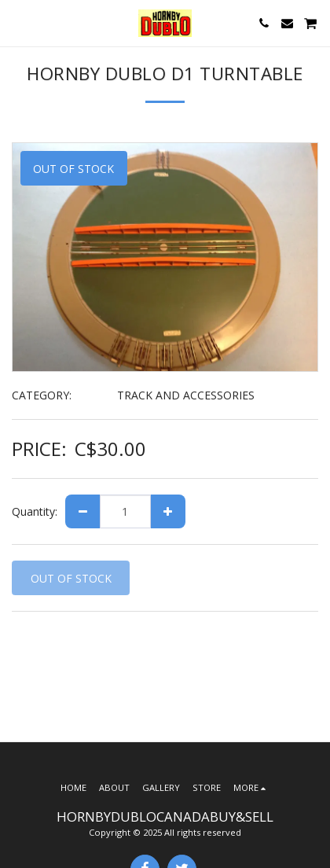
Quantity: (35, 511)
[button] (17, 22)
